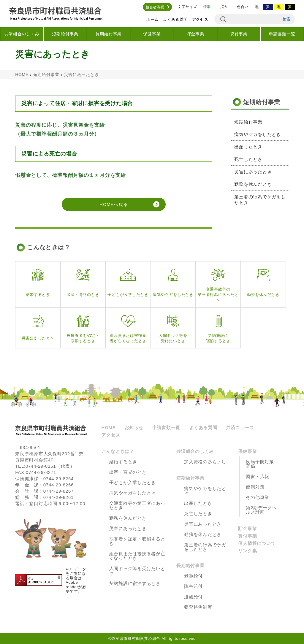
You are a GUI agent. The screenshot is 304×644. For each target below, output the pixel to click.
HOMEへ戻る (114, 204)
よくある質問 (175, 19)
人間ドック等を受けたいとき (137, 571)
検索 (286, 19)
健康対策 (255, 487)
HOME (22, 75)
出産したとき (248, 147)
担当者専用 (155, 7)
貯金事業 (195, 34)
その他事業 (258, 497)
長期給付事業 (109, 34)
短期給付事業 (65, 34)
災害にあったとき (253, 172)
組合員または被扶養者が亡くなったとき (137, 556)
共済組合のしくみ (22, 34)
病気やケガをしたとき (258, 134)
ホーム (152, 19)
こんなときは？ (118, 451)
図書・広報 (258, 476)
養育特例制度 (198, 607)
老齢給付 (193, 576)
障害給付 (193, 586)
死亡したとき (248, 159)
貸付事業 (239, 34)
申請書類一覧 (282, 34)
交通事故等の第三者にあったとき (137, 505)
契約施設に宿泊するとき (135, 583)
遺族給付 (193, 597)
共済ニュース (240, 428)
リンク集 (247, 551)
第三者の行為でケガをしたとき (260, 200)
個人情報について (257, 543)
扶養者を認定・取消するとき (137, 541)
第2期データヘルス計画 (261, 510)
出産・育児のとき (128, 472)
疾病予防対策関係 (260, 464)
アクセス (200, 19)
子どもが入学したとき (133, 482)
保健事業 (152, 34)
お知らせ (134, 428)
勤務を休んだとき (253, 184)
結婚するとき (123, 462)
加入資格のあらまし (205, 462)
